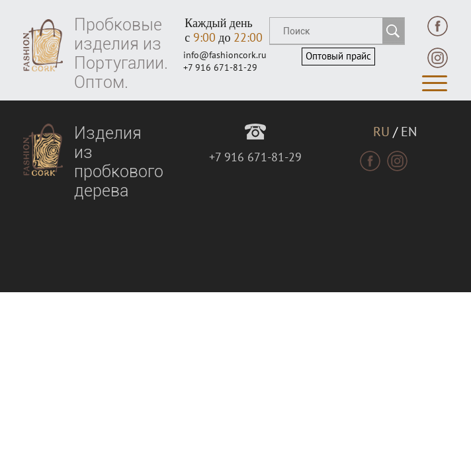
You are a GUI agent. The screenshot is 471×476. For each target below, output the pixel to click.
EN (409, 132)
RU (381, 132)
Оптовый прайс (338, 56)
